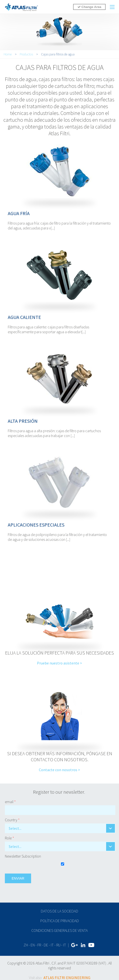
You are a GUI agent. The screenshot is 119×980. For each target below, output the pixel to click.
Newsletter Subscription (23, 856)
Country (12, 820)
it (52, 945)
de (46, 945)
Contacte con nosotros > (59, 770)
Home (8, 54)
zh (26, 945)
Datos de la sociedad (59, 911)
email (10, 802)
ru (58, 945)
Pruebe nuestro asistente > (59, 663)
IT (65, 945)
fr (39, 945)
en (33, 945)
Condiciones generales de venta (59, 930)
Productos (26, 54)
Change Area (89, 7)
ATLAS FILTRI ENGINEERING (67, 978)
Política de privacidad (60, 921)
